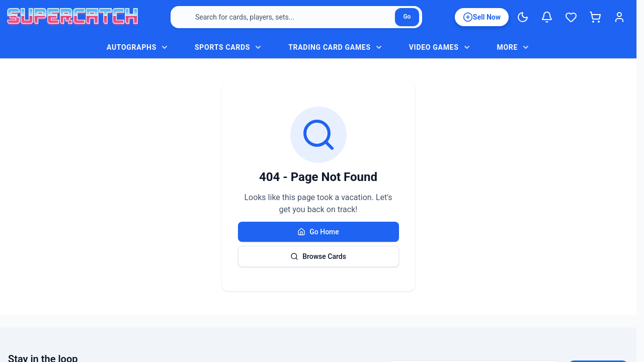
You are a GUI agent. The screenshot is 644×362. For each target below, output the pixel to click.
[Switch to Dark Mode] (523, 17)
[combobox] (296, 17)
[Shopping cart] (595, 17)
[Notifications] (547, 17)
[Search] (407, 17)
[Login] (619, 17)
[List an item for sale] (482, 17)
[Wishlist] (571, 17)
